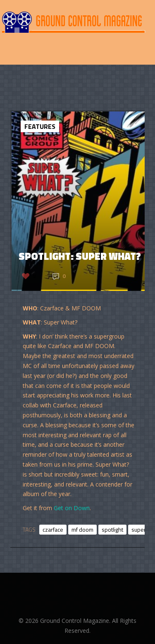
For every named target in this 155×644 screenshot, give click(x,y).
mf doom (82, 529)
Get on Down (72, 508)
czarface (53, 529)
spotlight (112, 529)
